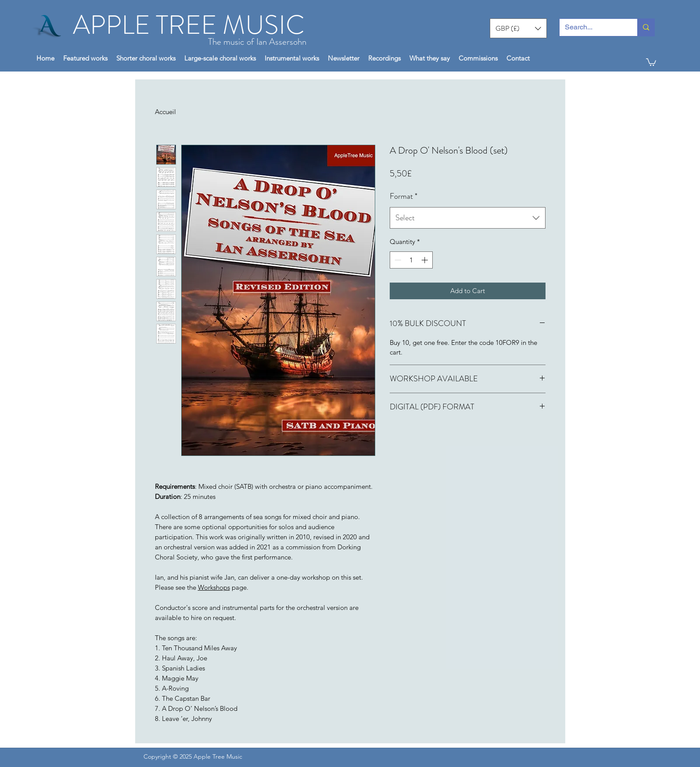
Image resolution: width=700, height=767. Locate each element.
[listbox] (518, 28)
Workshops (214, 587)
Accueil (165, 112)
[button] (518, 28)
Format (404, 196)
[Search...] (592, 27)
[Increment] (425, 260)
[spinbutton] (411, 260)
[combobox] (468, 218)
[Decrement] (397, 260)
